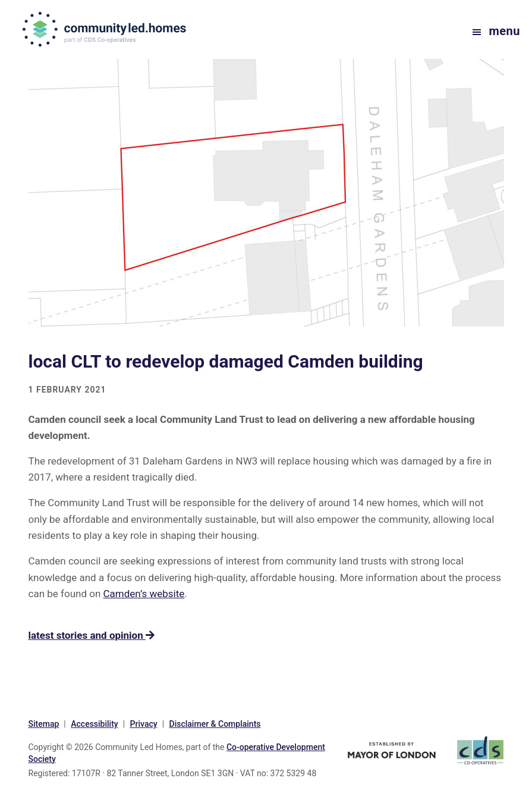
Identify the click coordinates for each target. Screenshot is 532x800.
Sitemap (44, 724)
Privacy (144, 724)
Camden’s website (144, 594)
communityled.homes (106, 29)
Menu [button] (504, 31)
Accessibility (94, 724)
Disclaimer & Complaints (215, 724)
